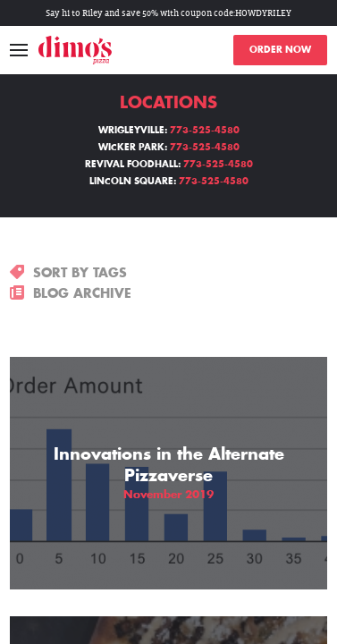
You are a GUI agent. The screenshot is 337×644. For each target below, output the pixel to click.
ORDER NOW (280, 50)
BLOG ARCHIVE (71, 293)
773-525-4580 (205, 131)
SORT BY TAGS (68, 273)
